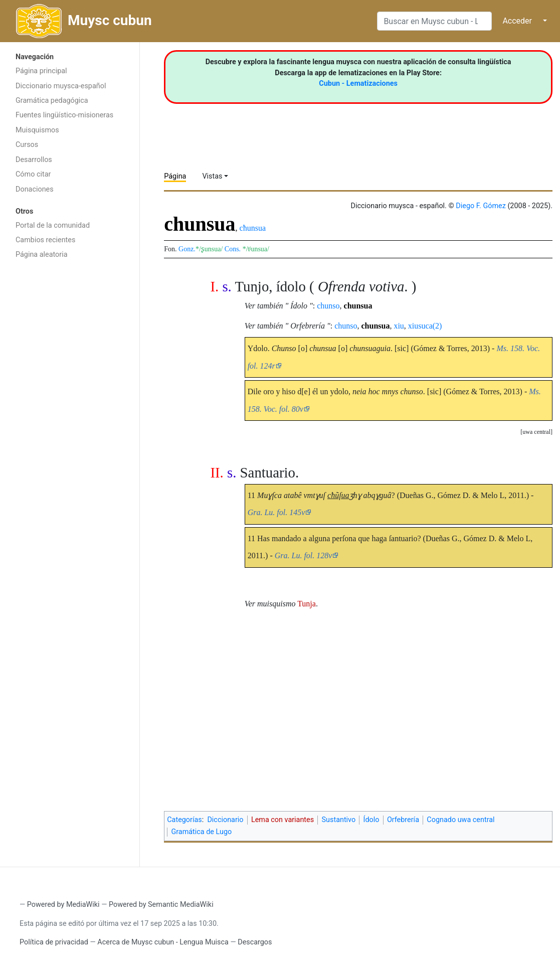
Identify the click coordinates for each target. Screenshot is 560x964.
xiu (399, 326)
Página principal (41, 71)
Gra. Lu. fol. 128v (304, 555)
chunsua (358, 306)
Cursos (27, 145)
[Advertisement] (70, 424)
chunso (328, 306)
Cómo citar (33, 174)
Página (175, 176)
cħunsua (253, 228)
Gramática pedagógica (52, 101)
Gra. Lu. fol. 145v (276, 512)
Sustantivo (339, 820)
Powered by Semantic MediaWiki (161, 905)
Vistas (212, 176)
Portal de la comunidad (53, 225)
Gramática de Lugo (201, 832)
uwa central (536, 432)
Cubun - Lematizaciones (358, 84)
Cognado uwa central (460, 820)
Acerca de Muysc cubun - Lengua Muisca (163, 942)
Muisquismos (37, 130)
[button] (536, 432)
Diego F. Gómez (481, 206)
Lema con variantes (283, 820)
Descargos (255, 942)
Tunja (307, 604)
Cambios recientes (45, 240)
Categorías (184, 820)
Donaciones (35, 189)
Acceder (517, 21)
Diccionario (225, 820)
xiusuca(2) (425, 326)
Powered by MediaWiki (63, 905)
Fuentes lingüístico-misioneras (64, 115)
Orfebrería (403, 820)
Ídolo (371, 820)
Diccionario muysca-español (61, 86)
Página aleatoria (42, 255)
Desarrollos (34, 160)
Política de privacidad (54, 942)
